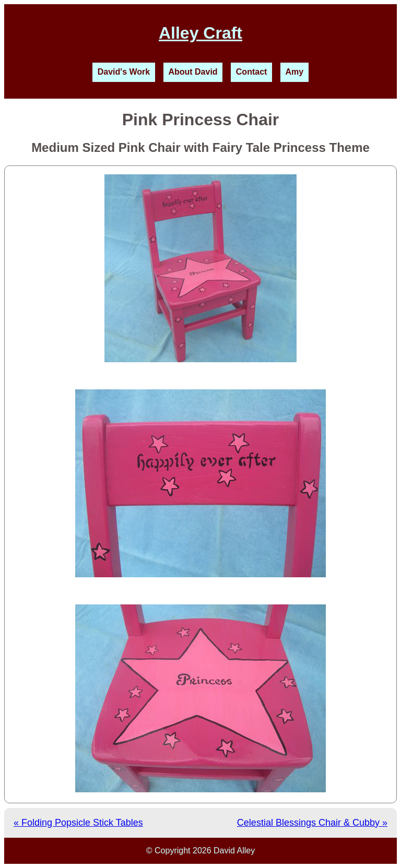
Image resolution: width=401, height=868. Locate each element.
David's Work (124, 72)
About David (193, 72)
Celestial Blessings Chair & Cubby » (312, 823)
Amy (295, 72)
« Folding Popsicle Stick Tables (78, 823)
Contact (252, 72)
